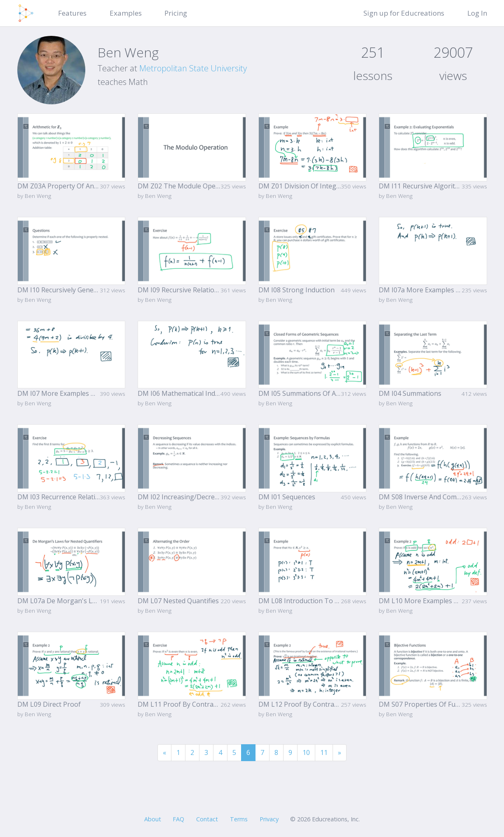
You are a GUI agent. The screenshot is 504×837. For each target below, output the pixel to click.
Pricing (176, 13)
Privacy (269, 819)
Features (72, 13)
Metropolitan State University (193, 68)
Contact (207, 819)
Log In (477, 13)
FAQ (178, 819)
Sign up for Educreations (404, 13)
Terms (239, 819)
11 (324, 752)
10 (306, 752)
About (153, 819)
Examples (126, 13)
